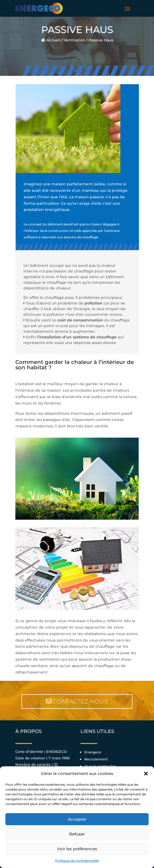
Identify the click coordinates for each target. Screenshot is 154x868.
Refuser (77, 834)
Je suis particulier (100, 766)
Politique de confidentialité (77, 861)
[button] (146, 774)
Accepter (77, 819)
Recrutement (96, 759)
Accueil (51, 40)
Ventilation (74, 40)
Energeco (93, 752)
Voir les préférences (77, 849)
